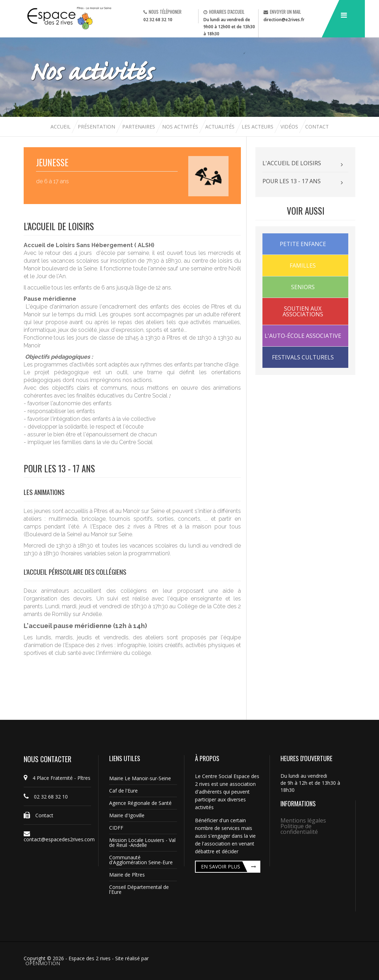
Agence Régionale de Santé (140, 803)
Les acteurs (258, 127)
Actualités (221, 127)
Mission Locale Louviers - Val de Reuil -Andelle (142, 842)
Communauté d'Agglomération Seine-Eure (141, 860)
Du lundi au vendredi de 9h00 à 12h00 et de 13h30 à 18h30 (229, 27)
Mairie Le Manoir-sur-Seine (140, 778)
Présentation (96, 127)
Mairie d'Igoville (127, 815)
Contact (317, 127)
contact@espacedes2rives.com (58, 837)
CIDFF (116, 828)
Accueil (61, 127)
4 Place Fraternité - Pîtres (57, 778)
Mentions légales (303, 820)
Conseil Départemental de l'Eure (139, 889)
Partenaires (139, 127)
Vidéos (290, 127)
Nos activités (181, 127)
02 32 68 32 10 (158, 20)
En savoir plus (221, 867)
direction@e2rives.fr (284, 20)
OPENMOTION (43, 963)
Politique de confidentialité (299, 829)
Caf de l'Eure (123, 791)
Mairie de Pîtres (127, 875)
